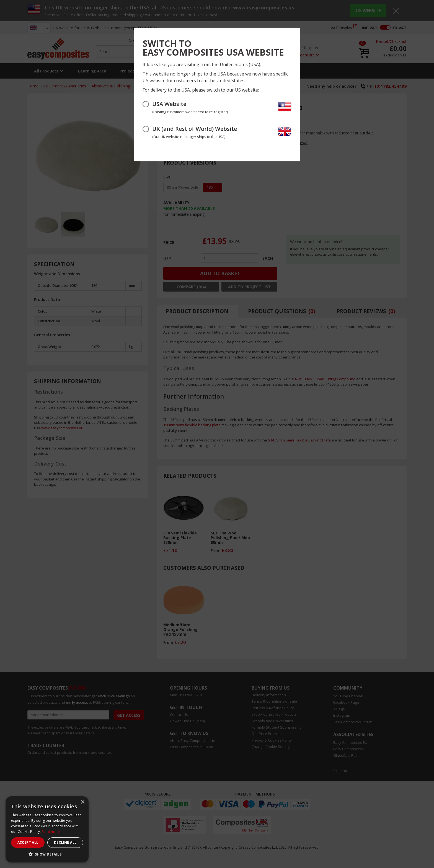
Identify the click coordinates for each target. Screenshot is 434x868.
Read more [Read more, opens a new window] (51, 832)
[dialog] (47, 829)
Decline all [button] (65, 842)
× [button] (82, 802)
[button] (47, 854)
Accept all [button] (28, 842)
